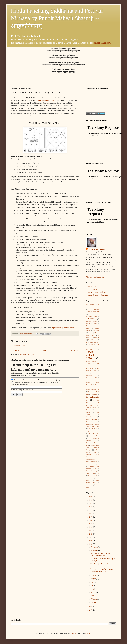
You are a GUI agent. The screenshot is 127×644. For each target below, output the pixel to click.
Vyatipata (89, 485)
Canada (88, 323)
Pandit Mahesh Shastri (97, 250)
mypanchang (93, 286)
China (88, 326)
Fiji (93, 335)
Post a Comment (19, 346)
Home (45, 350)
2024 (91, 500)
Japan (95, 373)
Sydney (97, 464)
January (94, 602)
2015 (91, 524)
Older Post (75, 350)
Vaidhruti (89, 478)
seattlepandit (93, 289)
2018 (91, 514)
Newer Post (15, 350)
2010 (91, 541)
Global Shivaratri (93, 340)
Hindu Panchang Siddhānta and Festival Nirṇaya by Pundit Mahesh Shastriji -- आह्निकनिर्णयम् (57, 18)
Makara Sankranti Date (93, 389)
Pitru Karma (96, 426)
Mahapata (89, 375)
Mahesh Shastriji (91, 380)
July (92, 582)
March (93, 596)
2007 (91, 610)
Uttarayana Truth (93, 476)
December (94, 547)
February (94, 599)
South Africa (90, 464)
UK (98, 473)
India (88, 373)
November (95, 550)
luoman (74, 633)
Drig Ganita (96, 330)
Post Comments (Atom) (28, 354)
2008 (91, 607)
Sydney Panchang (91, 471)
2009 (91, 544)
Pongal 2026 (93, 429)
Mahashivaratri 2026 (92, 378)
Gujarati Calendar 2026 (93, 342)
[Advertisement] (94, 100)
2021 (91, 503)
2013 (91, 531)
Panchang (90, 417)
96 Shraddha (90, 305)
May (93, 589)
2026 (91, 497)
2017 (91, 517)
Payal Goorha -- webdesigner (98, 295)
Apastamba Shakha (92, 316)
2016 (91, 520)
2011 (91, 537)
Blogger (88, 633)
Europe (90, 333)
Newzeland (89, 410)
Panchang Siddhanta (92, 419)
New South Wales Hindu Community (93, 403)
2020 (91, 507)
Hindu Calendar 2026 (91, 355)
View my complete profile (95, 277)
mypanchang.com (102, 43)
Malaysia (91, 392)
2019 (91, 510)
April (93, 592)
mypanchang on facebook (97, 292)
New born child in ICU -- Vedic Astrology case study (101, 554)
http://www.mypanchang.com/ (63, 328)
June (93, 586)
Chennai (95, 323)
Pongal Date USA (94, 433)
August (93, 579)
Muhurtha (94, 394)
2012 (91, 534)
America (93, 314)
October (94, 575)
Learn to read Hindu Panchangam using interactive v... (102, 570)
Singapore (89, 454)
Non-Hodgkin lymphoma (46, 100)
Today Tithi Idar (91, 473)
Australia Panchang (92, 321)
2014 (91, 527)
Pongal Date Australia (93, 431)
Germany (97, 337)
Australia (90, 319)
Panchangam (90, 422)
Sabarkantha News (94, 436)
